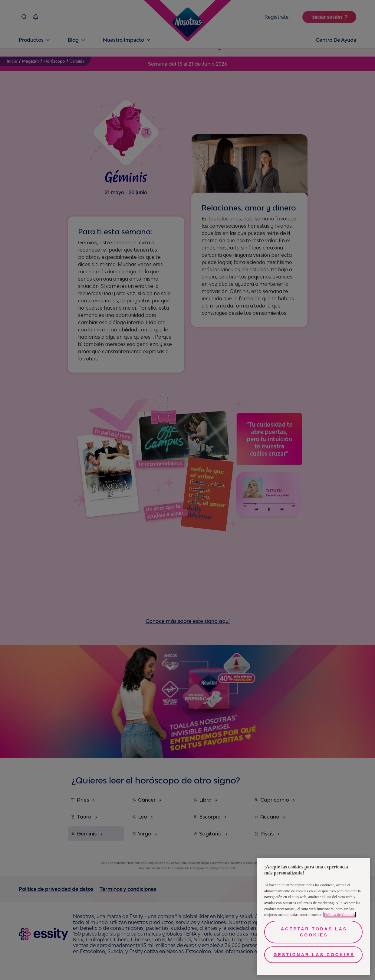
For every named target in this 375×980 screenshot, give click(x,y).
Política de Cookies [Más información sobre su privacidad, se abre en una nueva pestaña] (340, 915)
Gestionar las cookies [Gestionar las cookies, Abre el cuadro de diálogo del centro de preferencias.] (314, 955)
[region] (313, 917)
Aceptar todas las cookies (314, 932)
